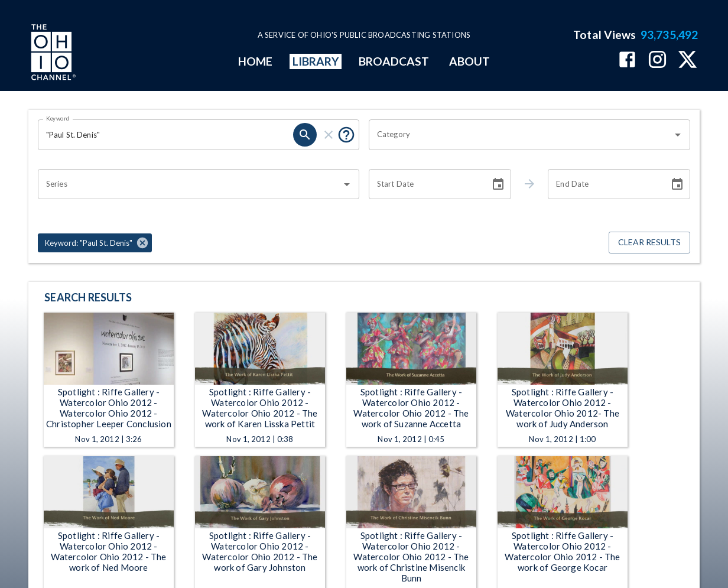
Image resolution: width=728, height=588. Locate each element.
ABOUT (469, 61)
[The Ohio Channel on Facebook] (627, 61)
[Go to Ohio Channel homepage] (52, 54)
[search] (305, 135)
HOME (255, 61)
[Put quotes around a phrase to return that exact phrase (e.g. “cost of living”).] (346, 135)
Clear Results (649, 243)
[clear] (329, 135)
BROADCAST (394, 61)
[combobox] (521, 135)
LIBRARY (316, 61)
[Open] (678, 135)
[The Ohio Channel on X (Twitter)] (688, 61)
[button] (95, 243)
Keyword (58, 118)
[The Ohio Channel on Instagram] (657, 61)
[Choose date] (498, 184)
